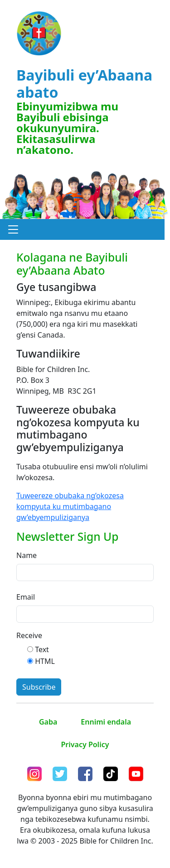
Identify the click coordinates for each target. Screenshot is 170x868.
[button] (13, 229)
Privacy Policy (85, 744)
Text (42, 649)
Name (27, 555)
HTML (45, 661)
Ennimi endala (106, 722)
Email (26, 597)
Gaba (48, 722)
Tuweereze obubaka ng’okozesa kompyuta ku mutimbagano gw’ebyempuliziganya (70, 506)
